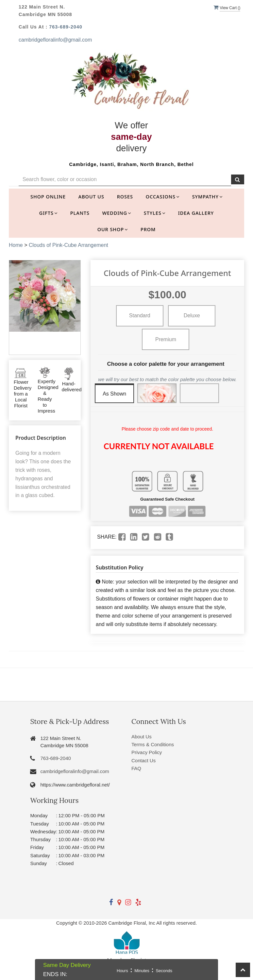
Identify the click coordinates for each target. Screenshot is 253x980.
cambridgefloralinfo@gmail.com (55, 40)
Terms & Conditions (153, 744)
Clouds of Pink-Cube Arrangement (68, 245)
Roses (125, 197)
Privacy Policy (147, 752)
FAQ (136, 768)
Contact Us (143, 760)
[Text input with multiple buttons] (125, 180)
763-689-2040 (66, 27)
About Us (91, 197)
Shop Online (48, 197)
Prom (148, 229)
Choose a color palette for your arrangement (166, 364)
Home (16, 245)
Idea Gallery (196, 213)
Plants (80, 213)
